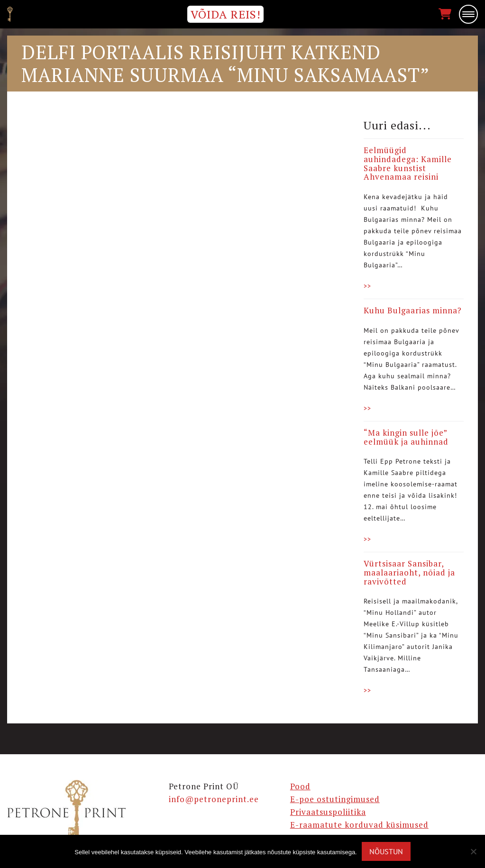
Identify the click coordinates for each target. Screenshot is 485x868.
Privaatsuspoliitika (328, 812)
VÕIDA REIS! (226, 14)
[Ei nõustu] (473, 851)
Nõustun (386, 851)
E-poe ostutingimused (335, 799)
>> (367, 286)
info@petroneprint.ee (214, 799)
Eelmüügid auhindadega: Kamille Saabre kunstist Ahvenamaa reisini (408, 163)
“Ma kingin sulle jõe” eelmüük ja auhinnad (406, 437)
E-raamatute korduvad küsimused (359, 825)
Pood (300, 786)
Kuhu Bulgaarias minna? (413, 310)
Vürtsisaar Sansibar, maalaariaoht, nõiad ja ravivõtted (409, 572)
